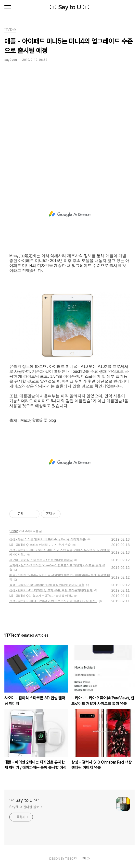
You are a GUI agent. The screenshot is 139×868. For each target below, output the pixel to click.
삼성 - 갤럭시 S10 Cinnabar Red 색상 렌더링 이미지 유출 (47, 585)
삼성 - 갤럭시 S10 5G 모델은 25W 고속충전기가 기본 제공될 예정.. (53, 601)
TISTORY (71, 859)
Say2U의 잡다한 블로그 (26, 807)
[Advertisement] (69, 133)
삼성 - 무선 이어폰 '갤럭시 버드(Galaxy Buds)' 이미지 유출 (48, 539)
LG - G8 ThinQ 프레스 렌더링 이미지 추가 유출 (40, 545)
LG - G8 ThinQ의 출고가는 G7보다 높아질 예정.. (41, 596)
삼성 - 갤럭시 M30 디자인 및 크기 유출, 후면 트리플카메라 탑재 (51, 590)
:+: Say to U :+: (69, 7)
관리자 (86, 859)
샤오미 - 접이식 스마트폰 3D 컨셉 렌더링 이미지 (41, 560)
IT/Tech (14, 531)
